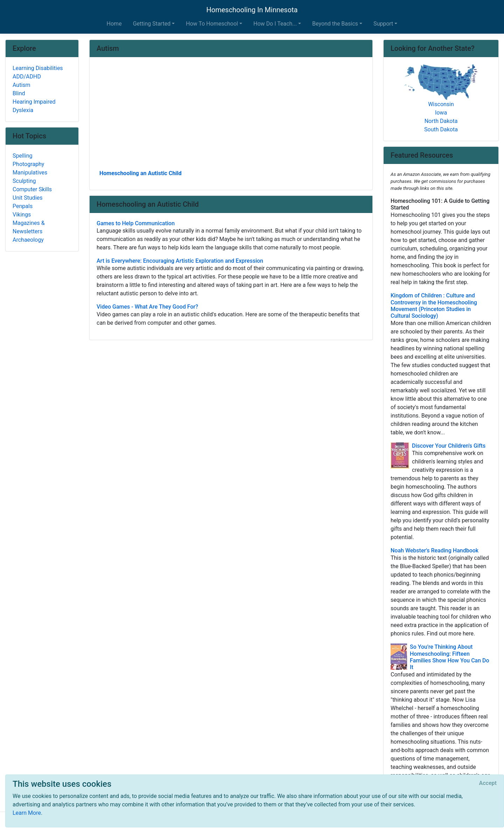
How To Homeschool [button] (212, 24)
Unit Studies (28, 198)
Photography (28, 164)
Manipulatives (30, 173)
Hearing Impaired (34, 102)
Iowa (441, 113)
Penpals (23, 206)
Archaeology (28, 240)
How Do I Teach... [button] (275, 24)
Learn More (27, 813)
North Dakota (441, 121)
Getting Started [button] (152, 24)
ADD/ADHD (27, 77)
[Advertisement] (231, 116)
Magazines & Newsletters (29, 227)
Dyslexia (23, 110)
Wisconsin (441, 104)
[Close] (488, 783)
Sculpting (24, 181)
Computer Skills (32, 189)
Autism (22, 85)
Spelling (22, 156)
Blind (19, 93)
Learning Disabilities (38, 68)
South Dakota (441, 129)
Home (114, 24)
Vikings (22, 215)
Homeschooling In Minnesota (252, 10)
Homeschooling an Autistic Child (141, 173)
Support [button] (383, 24)
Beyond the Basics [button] (335, 24)
